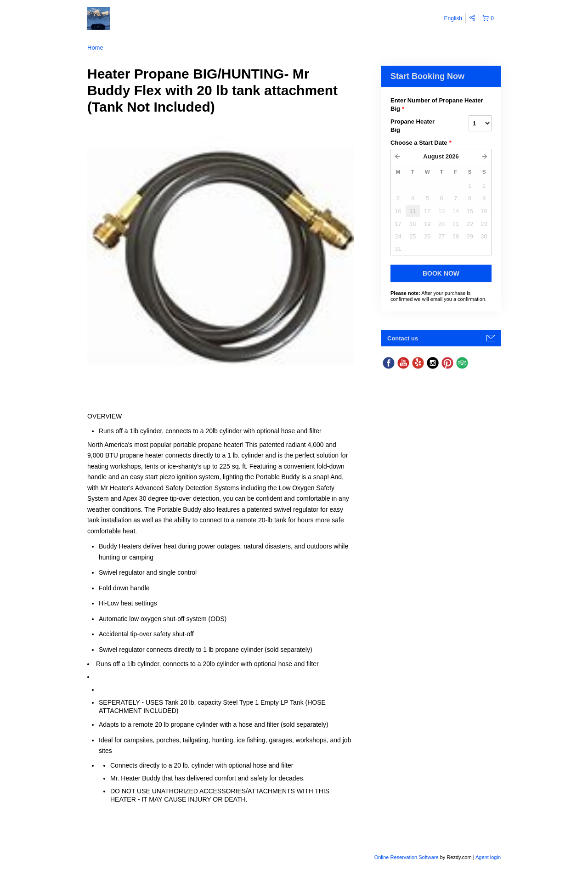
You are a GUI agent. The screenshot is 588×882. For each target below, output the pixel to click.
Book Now (441, 273)
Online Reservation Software (407, 857)
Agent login (488, 857)
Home (95, 48)
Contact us (403, 338)
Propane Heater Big (413, 126)
